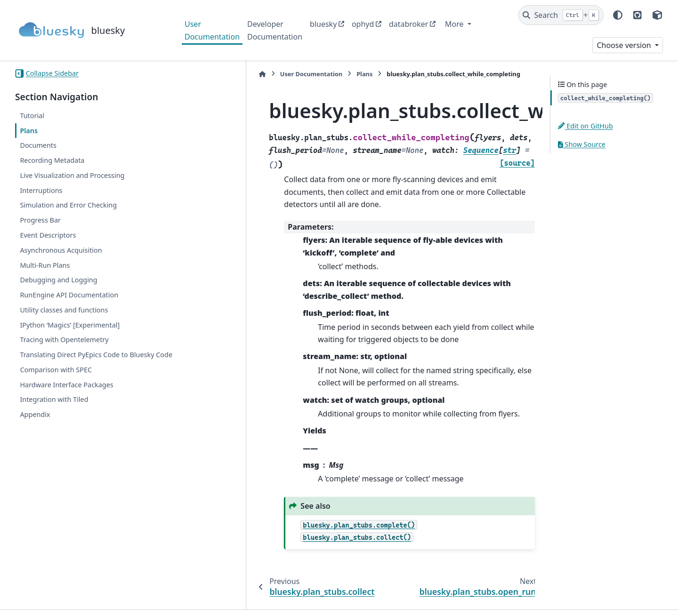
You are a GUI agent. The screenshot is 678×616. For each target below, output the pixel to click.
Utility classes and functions (64, 310)
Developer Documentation (275, 30)
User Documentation (212, 30)
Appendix (35, 426)
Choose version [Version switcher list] (625, 45)
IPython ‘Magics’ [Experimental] (70, 325)
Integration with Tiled (54, 411)
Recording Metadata (52, 160)
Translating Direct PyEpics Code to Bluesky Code (87, 360)
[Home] (189, 74)
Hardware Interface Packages (66, 396)
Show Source (582, 144)
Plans (29, 131)
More (455, 24)
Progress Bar (40, 220)
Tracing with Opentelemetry (64, 340)
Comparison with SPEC (56, 381)
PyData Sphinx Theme (599, 594)
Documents (38, 145)
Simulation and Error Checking (68, 205)
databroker (409, 24)
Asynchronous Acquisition (61, 250)
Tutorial (32, 116)
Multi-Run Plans (45, 265)
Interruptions (41, 190)
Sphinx (78, 602)
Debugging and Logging (58, 280)
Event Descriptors (48, 235)
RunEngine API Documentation (69, 295)
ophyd (363, 24)
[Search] (561, 15)
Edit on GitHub (585, 126)
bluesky (323, 24)
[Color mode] (618, 15)
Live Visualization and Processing (72, 175)
